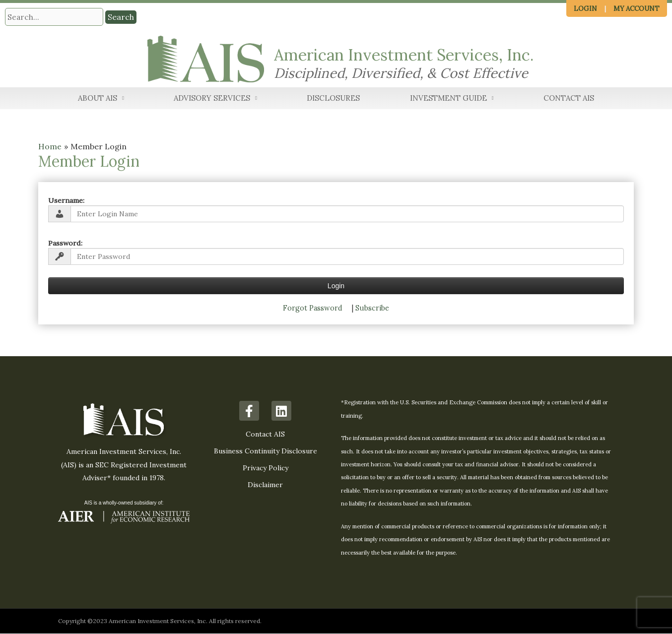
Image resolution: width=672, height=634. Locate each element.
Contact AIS (569, 98)
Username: (66, 200)
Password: (65, 243)
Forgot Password (313, 308)
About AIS (101, 99)
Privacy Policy (266, 468)
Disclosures (333, 98)
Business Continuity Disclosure (266, 451)
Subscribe (372, 308)
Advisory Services (215, 99)
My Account (637, 9)
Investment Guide (452, 99)
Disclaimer (265, 485)
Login (585, 9)
